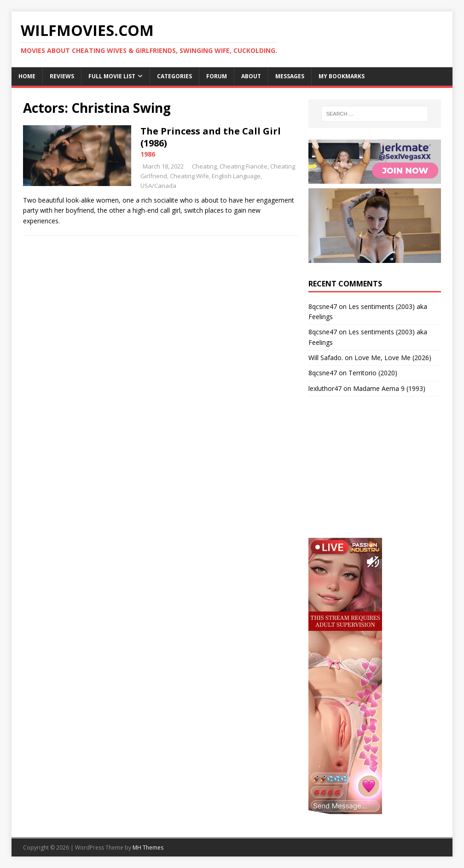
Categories (174, 76)
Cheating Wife (189, 176)
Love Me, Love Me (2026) (393, 358)
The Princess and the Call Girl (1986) (211, 137)
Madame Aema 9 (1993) (389, 388)
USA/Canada (158, 186)
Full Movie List (112, 76)
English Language (236, 176)
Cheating (204, 166)
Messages (290, 76)
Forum (217, 76)
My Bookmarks (342, 76)
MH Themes (148, 848)
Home (27, 76)
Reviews (62, 76)
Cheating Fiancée (244, 166)
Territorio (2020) (373, 373)
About (251, 76)
